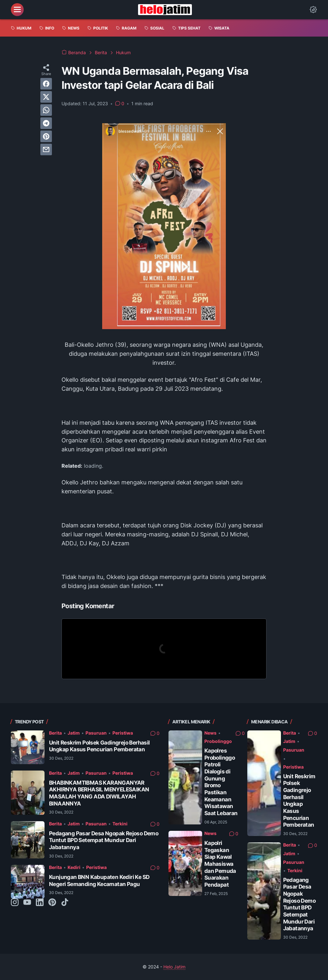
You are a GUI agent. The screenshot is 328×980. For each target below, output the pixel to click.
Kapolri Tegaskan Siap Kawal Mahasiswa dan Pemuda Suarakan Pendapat (220, 864)
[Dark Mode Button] (313, 10)
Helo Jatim (174, 967)
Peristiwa (123, 733)
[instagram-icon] (15, 903)
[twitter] (46, 97)
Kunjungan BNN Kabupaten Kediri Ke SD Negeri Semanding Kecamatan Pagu (99, 881)
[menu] (17, 10)
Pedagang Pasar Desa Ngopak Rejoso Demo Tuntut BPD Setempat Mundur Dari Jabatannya (104, 840)
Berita (55, 733)
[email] (46, 149)
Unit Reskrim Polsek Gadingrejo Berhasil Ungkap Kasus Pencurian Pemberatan (99, 746)
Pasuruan (96, 733)
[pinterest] (46, 136)
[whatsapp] (46, 110)
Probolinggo (218, 741)
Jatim (74, 733)
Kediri (74, 867)
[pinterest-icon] (52, 903)
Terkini (120, 824)
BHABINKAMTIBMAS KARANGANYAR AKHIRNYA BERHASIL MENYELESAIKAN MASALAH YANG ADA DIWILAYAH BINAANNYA (99, 793)
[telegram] (46, 123)
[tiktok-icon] (65, 903)
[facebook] (46, 84)
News (210, 733)
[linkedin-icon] (40, 903)
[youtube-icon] (27, 903)
